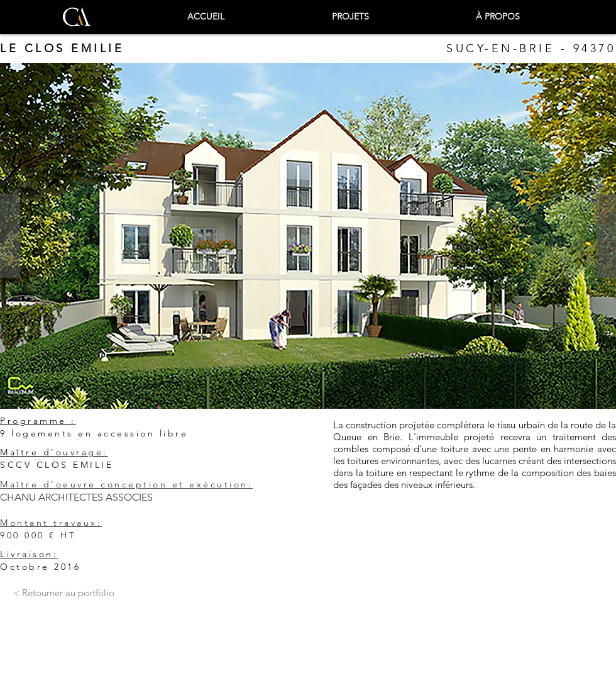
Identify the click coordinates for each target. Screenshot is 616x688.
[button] (308, 236)
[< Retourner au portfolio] (63, 593)
